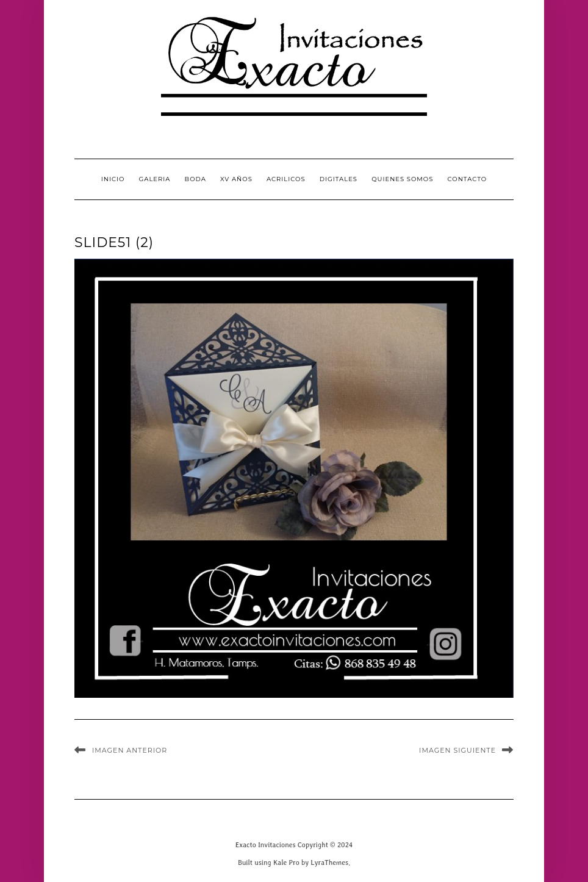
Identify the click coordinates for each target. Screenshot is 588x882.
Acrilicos (286, 179)
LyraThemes (329, 862)
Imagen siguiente (457, 750)
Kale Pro (286, 862)
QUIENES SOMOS (402, 179)
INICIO (113, 179)
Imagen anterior (130, 750)
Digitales (339, 179)
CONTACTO (468, 179)
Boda (195, 179)
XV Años (236, 179)
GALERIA (155, 179)
